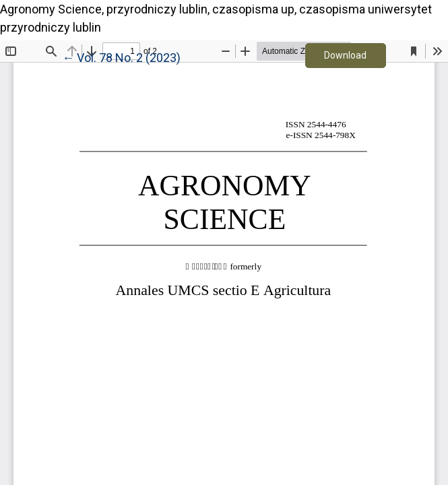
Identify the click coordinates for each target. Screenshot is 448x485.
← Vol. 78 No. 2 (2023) (121, 57)
